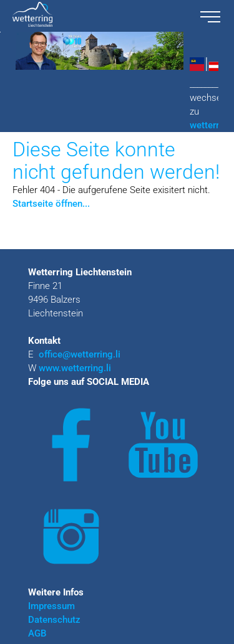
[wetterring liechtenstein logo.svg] (96, 16)
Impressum (51, 606)
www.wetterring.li (75, 368)
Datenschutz (54, 620)
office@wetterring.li (81, 354)
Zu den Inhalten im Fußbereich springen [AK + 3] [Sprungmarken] (0, 32)
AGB (37, 633)
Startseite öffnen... (51, 204)
